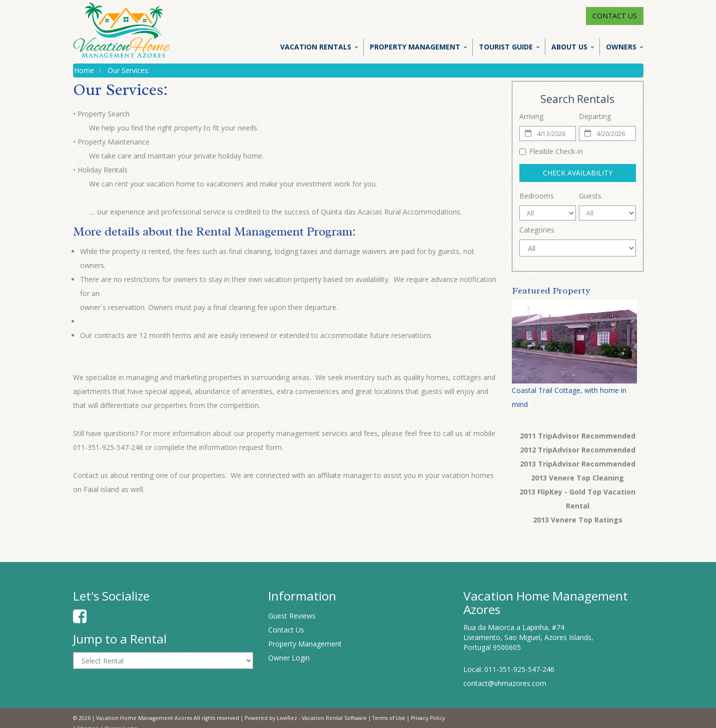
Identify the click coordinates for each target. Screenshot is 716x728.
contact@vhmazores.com (505, 683)
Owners (625, 47)
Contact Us (615, 16)
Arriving (531, 116)
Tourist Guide (509, 47)
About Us (573, 47)
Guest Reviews (292, 616)
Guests (590, 196)
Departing (595, 116)
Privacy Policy (428, 718)
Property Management (419, 47)
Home (84, 70)
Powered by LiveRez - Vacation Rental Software (306, 718)
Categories (537, 230)
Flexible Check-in (551, 151)
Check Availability (578, 173)
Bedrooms (537, 196)
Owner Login (289, 658)
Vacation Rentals (319, 47)
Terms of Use (389, 718)
